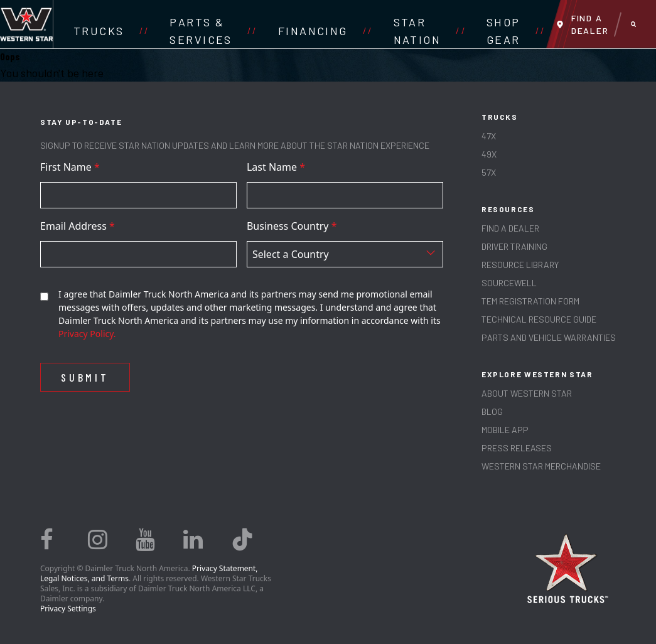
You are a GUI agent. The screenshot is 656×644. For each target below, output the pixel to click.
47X (489, 136)
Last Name (276, 167)
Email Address (78, 226)
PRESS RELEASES (517, 448)
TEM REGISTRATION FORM (530, 301)
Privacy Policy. (87, 334)
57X (489, 172)
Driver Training (514, 246)
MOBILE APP (505, 430)
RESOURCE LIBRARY (520, 265)
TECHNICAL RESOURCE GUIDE (539, 319)
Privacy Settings (68, 609)
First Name (70, 167)
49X (489, 154)
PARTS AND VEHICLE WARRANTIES (549, 337)
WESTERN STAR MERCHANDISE (541, 466)
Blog (492, 411)
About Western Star (527, 393)
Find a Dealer (510, 228)
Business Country (292, 226)
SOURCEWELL (509, 283)
